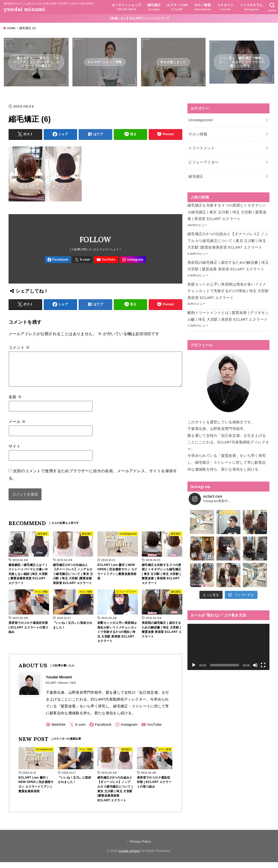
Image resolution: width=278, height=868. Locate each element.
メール (17, 427)
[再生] (194, 665)
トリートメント (202, 148)
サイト (15, 452)
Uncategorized (200, 120)
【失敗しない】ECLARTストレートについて (139, 18)
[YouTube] (106, 260)
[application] (228, 647)
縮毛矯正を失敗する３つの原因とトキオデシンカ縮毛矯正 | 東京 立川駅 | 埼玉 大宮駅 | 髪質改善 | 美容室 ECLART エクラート (227, 212)
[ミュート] (255, 665)
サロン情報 (198, 134)
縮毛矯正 (196, 176)
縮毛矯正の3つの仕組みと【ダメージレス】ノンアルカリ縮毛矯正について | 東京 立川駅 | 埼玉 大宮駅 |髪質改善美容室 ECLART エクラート (228, 241)
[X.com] (82, 260)
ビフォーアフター (203, 162)
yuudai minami (25, 9)
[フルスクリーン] (263, 665)
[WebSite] (56, 731)
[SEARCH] (272, 7)
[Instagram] (133, 260)
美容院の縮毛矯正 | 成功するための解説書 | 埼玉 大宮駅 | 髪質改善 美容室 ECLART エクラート (228, 266)
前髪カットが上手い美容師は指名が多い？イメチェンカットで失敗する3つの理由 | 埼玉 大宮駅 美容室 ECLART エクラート (228, 291)
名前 (15, 403)
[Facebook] (58, 260)
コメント (19, 347)
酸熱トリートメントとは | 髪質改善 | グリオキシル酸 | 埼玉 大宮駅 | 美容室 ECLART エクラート (228, 316)
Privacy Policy (141, 847)
